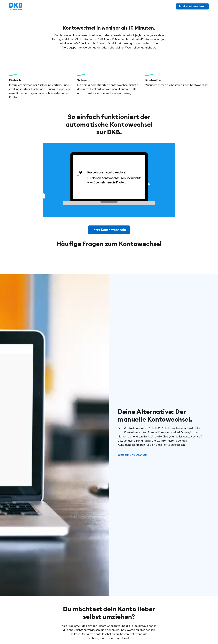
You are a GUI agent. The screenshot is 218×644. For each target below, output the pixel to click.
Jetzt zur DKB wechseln (133, 474)
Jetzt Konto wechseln (192, 6)
